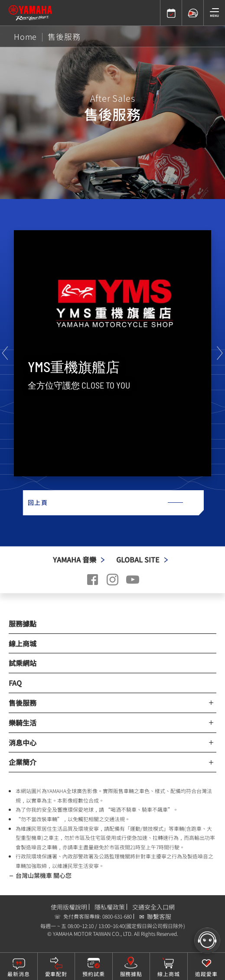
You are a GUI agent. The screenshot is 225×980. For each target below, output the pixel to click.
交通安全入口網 (153, 907)
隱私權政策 (110, 907)
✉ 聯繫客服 (155, 916)
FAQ (15, 683)
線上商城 (23, 643)
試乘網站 (23, 663)
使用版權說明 (69, 907)
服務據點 (23, 623)
